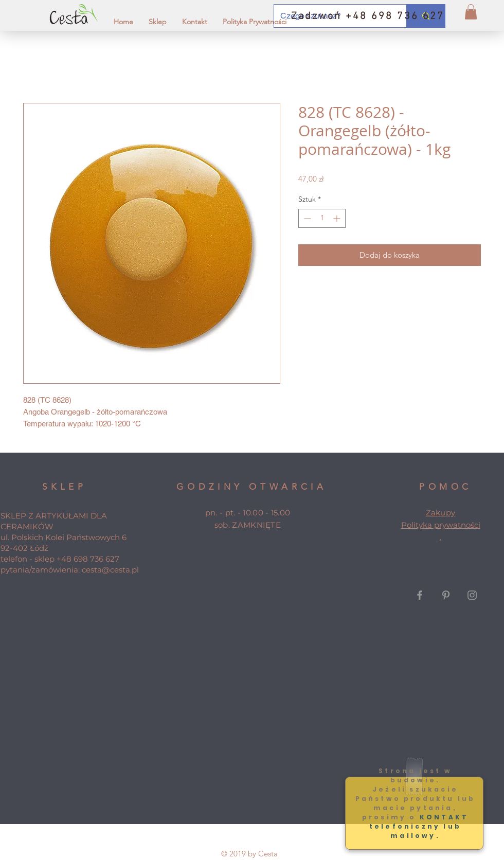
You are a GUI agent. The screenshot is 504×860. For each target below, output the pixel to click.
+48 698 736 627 (88, 559)
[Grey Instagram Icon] (472, 595)
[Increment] (338, 218)
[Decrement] (306, 218)
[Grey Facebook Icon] (420, 595)
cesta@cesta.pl (110, 570)
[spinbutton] (322, 218)
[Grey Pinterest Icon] (446, 595)
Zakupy (441, 513)
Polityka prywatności (441, 525)
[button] (471, 12)
